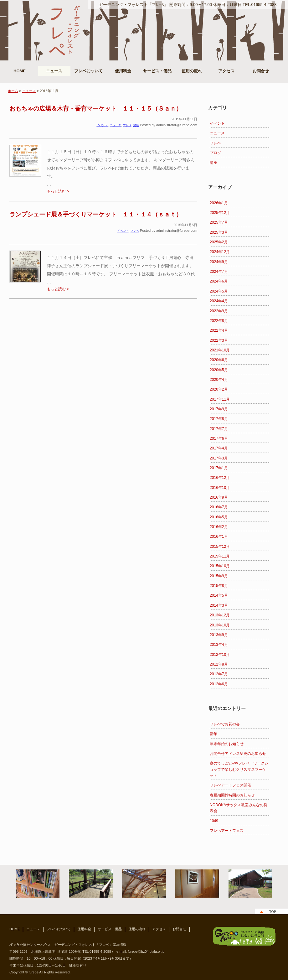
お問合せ (261, 71)
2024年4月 (219, 301)
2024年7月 (219, 272)
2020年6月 (219, 360)
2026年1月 (219, 203)
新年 (213, 734)
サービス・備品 (157, 71)
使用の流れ (192, 71)
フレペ (215, 143)
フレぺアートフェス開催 (230, 785)
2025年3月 (219, 232)
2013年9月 (219, 635)
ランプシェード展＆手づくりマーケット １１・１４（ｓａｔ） (96, 214)
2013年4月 (219, 645)
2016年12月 (220, 478)
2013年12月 (220, 615)
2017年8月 (219, 419)
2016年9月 (219, 497)
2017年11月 (220, 399)
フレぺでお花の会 (225, 724)
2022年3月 (219, 340)
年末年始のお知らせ (227, 744)
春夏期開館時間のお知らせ (232, 795)
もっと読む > (58, 191)
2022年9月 (219, 311)
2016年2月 (219, 527)
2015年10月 (220, 566)
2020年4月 (219, 380)
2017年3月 (219, 458)
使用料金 (123, 71)
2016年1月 (219, 537)
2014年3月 (219, 605)
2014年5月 (219, 595)
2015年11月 (220, 556)
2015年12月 (220, 547)
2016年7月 (219, 507)
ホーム (13, 91)
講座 (213, 163)
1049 (214, 821)
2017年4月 (219, 448)
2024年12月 (220, 252)
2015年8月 (219, 586)
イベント (217, 123)
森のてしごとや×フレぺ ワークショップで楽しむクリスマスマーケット (239, 769)
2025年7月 (219, 222)
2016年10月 (220, 488)
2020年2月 (219, 389)
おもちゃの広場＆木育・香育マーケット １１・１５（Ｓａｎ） (96, 109)
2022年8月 (219, 321)
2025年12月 (220, 213)
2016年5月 (219, 517)
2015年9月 (219, 576)
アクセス (226, 71)
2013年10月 (220, 625)
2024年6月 (219, 281)
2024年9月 (219, 262)
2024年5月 (219, 291)
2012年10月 (220, 655)
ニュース (54, 71)
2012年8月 (219, 664)
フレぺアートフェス (227, 831)
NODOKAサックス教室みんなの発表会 (239, 808)
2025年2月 (219, 242)
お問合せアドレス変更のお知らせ (238, 754)
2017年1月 (219, 468)
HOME (20, 71)
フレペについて (88, 71)
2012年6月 (219, 684)
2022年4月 (219, 330)
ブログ (215, 153)
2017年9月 (219, 409)
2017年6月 (219, 438)
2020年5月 (219, 370)
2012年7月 (219, 674)
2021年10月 (220, 350)
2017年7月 (219, 429)
